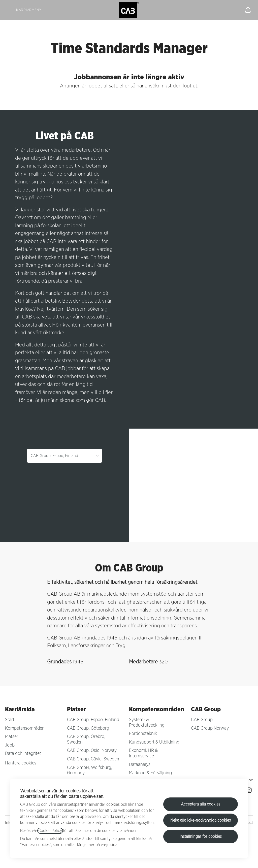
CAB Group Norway (210, 728)
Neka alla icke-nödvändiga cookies (201, 820)
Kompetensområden (25, 728)
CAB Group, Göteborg (88, 728)
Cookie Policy (50, 831)
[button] (248, 10)
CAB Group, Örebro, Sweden (86, 740)
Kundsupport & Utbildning (154, 742)
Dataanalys (140, 765)
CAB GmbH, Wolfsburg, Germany (90, 770)
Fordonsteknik (143, 734)
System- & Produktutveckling (147, 723)
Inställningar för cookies (201, 837)
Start (10, 720)
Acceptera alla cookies (201, 804)
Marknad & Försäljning (150, 773)
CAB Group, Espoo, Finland (93, 720)
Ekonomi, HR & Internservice (143, 753)
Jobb (10, 745)
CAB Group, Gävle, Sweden (93, 759)
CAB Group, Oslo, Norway (92, 751)
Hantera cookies (21, 763)
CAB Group (202, 720)
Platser (12, 737)
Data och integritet (23, 754)
